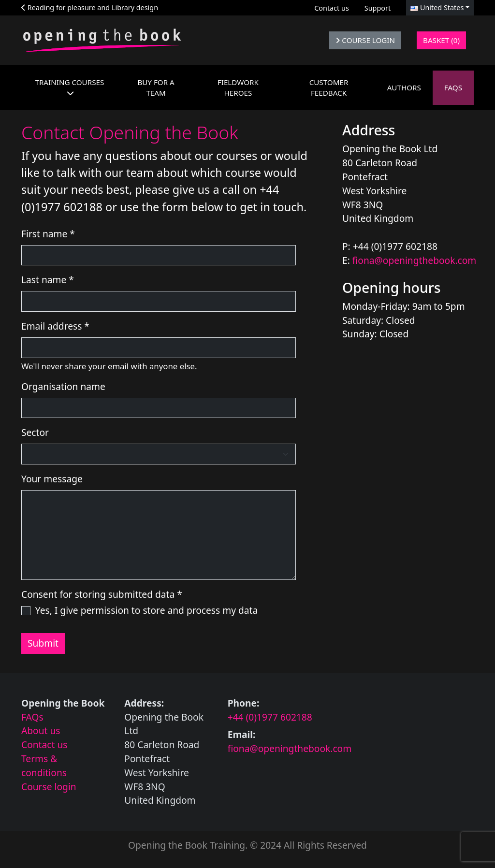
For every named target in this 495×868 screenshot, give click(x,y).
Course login (49, 787)
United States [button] (437, 7)
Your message (52, 479)
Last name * (48, 280)
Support (378, 8)
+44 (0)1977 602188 (270, 717)
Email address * (55, 326)
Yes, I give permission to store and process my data (146, 610)
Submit (43, 643)
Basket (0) (441, 40)
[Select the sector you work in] (159, 454)
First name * (48, 234)
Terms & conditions (44, 766)
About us (41, 731)
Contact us (332, 8)
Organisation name (63, 386)
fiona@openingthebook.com (415, 260)
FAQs (32, 717)
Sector (35, 432)
